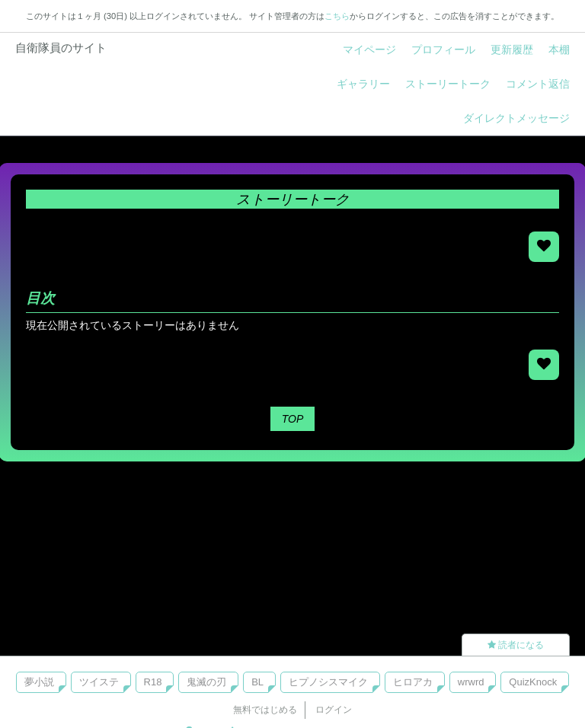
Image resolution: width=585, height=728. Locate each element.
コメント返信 (538, 84)
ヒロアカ (413, 682)
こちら (337, 16)
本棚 (559, 49)
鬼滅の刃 (206, 682)
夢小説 (39, 682)
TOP (293, 419)
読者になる (516, 645)
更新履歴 (512, 49)
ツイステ (99, 682)
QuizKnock (533, 682)
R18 (153, 682)
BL (257, 682)
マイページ (369, 49)
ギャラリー (363, 84)
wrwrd (471, 682)
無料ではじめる (265, 710)
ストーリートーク (448, 84)
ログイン (334, 710)
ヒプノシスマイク (328, 682)
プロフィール (443, 49)
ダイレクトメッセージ (516, 118)
